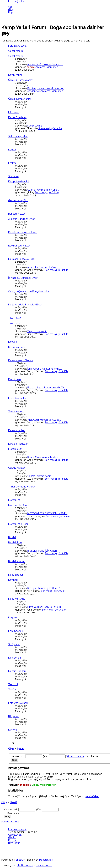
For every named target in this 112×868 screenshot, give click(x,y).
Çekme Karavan (17, 468)
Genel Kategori (17, 51)
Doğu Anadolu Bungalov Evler (25, 305)
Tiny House (15, 318)
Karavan (13, 342)
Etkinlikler (14, 112)
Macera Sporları (17, 671)
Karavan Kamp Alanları (21, 360)
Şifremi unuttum (75, 756)
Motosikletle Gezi (18, 524)
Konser (12, 150)
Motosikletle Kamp (19, 505)
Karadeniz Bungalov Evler (22, 232)
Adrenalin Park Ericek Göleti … (44, 267)
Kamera (12, 730)
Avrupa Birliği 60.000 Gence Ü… (45, 64)
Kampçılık (14, 580)
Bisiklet (12, 537)
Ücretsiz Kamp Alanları (21, 80)
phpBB (19, 860)
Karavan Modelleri (18, 444)
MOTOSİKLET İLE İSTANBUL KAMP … (47, 513)
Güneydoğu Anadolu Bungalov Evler (29, 291)
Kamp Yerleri (15, 75)
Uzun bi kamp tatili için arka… (43, 190)
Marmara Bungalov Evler (22, 259)
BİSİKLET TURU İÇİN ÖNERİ (42, 551)
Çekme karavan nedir (39, 476)
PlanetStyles (46, 860)
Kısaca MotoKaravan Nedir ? (43, 457)
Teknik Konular (16, 412)
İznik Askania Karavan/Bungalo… (45, 369)
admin (30, 67)
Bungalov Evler (17, 214)
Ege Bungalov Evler (19, 246)
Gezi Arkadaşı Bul (18, 200)
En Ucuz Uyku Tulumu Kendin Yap (46, 388)
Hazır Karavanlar (17, 398)
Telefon (12, 690)
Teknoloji (13, 684)
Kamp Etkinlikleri (17, 117)
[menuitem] (10, 7)
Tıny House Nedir (37, 331)
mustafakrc (92, 796)
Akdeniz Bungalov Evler (21, 219)
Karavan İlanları (16, 430)
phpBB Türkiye (25, 865)
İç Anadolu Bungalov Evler (23, 278)
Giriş (11, 749)
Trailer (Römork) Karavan (22, 487)
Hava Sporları (16, 631)
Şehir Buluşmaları (18, 136)
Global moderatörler (44, 785)
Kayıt (21, 749)
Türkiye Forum (44, 865)
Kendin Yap (15, 379)
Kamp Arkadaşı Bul (19, 182)
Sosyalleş (14, 176)
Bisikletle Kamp (17, 561)
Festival (12, 163)
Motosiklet (14, 500)
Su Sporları (14, 644)
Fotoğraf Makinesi (18, 703)
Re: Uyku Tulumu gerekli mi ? (44, 588)
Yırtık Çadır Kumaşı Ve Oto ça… (44, 420)
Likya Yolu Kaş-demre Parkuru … (45, 607)
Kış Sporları (15, 658)
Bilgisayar (14, 716)
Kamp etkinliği (35, 126)
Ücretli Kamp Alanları (20, 99)
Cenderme (33, 91)
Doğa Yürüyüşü (17, 599)
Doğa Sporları (16, 575)
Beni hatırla (94, 756)
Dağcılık (13, 618)
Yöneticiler (24, 785)
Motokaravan (15, 449)
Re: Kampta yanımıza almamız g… (46, 88)
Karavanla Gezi (16, 347)
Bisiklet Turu (15, 542)
